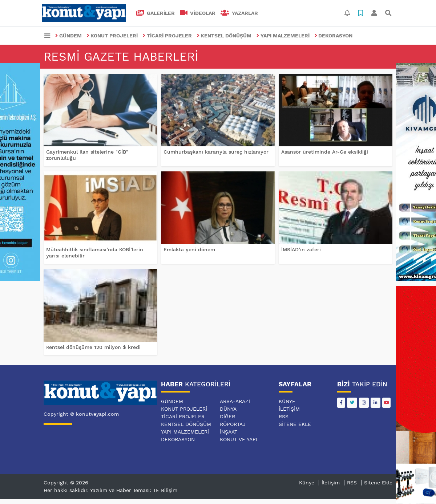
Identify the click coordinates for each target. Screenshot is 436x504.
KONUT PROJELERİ (112, 36)
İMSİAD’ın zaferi (301, 249)
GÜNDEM (68, 36)
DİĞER (227, 416)
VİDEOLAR (198, 13)
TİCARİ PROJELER (167, 36)
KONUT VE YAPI (239, 439)
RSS (284, 416)
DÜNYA (228, 409)
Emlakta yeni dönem (189, 249)
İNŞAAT (229, 432)
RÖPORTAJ (233, 424)
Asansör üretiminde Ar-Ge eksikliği (325, 152)
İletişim (289, 409)
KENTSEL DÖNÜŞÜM (224, 36)
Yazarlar (239, 13)
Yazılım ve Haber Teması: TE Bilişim (134, 490)
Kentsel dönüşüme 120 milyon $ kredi (93, 347)
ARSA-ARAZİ (235, 401)
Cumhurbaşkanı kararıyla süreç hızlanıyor (216, 152)
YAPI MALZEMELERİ (283, 36)
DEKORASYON (334, 36)
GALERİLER (156, 13)
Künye (287, 401)
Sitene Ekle (295, 424)
